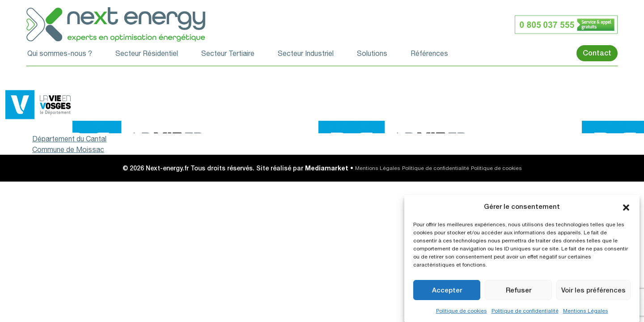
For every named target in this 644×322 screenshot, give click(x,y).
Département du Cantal (69, 139)
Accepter (447, 290)
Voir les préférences (593, 290)
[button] (626, 207)
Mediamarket (327, 168)
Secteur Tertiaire (228, 53)
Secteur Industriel (306, 53)
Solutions (372, 53)
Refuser (519, 290)
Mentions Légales (586, 311)
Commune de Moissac (68, 149)
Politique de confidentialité (525, 311)
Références (429, 53)
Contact (597, 53)
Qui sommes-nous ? (60, 53)
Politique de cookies (462, 311)
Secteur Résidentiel (147, 53)
